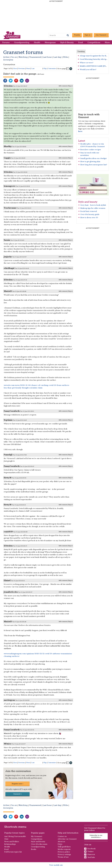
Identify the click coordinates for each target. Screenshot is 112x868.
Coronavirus (9, 64)
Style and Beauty (38, 842)
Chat (6, 839)
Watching (23, 57)
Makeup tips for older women (93, 208)
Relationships (10, 844)
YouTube (90, 857)
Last (33, 69)
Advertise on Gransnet (67, 839)
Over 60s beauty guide (90, 214)
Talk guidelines (64, 847)
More (107, 42)
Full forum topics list (13, 852)
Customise (52, 69)
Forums (6, 42)
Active (6, 57)
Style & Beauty (67, 42)
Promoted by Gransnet (95, 146)
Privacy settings (64, 854)
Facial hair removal (89, 211)
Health (37, 42)
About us (61, 842)
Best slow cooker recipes (91, 150)
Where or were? (87, 63)
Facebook (90, 849)
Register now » (17, 784)
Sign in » (88, 35)
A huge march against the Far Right (95, 56)
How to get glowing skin (90, 162)
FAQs (65, 57)
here (80, 131)
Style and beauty (88, 202)
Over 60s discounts (39, 844)
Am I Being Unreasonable (15, 836)
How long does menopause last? (94, 165)
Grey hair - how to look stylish (93, 205)
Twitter (89, 852)
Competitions (94, 42)
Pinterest (90, 854)
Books (34, 849)
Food (80, 42)
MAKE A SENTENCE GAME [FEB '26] (95, 66)
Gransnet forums (23, 52)
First (15, 69)
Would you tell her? (88, 69)
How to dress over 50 (89, 218)
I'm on (14, 57)
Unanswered (35, 57)
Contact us (62, 836)
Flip (45, 69)
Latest (82, 141)
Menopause (50, 42)
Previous (22, 69)
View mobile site (56, 865)
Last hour (47, 57)
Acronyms (8, 60)
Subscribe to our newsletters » (96, 836)
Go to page (62, 69)
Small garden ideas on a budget (93, 158)
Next (28, 69)
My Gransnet (37, 836)
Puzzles (77, 35)
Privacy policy (64, 852)
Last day (57, 57)
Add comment (63, 86)
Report (71, 86)
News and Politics (12, 842)
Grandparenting (22, 42)
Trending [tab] (81, 51)
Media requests (64, 849)
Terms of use (63, 857)
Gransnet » (17, 794)
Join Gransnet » (101, 35)
